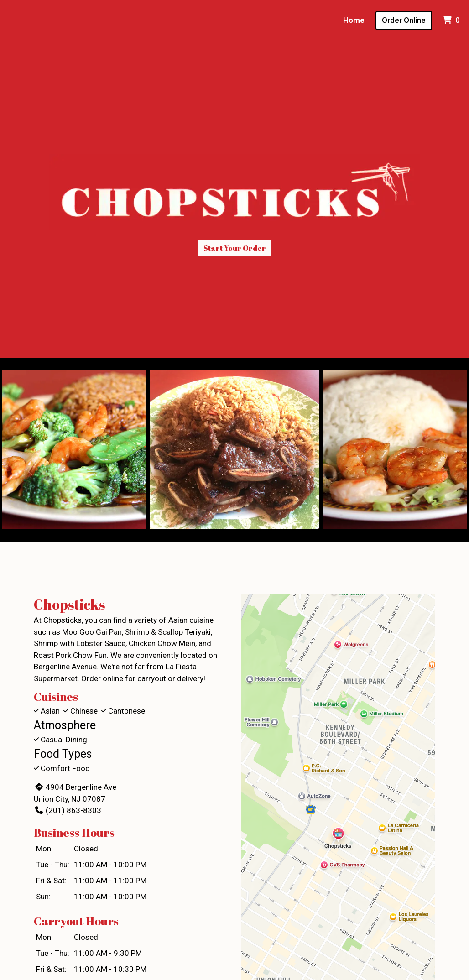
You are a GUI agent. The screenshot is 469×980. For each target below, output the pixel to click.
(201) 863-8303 (67, 810)
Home (354, 20)
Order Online (404, 20)
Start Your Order (235, 248)
